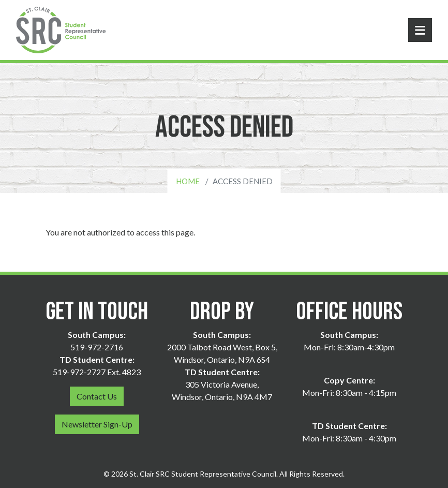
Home (188, 181)
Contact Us (97, 396)
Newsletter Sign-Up (97, 424)
